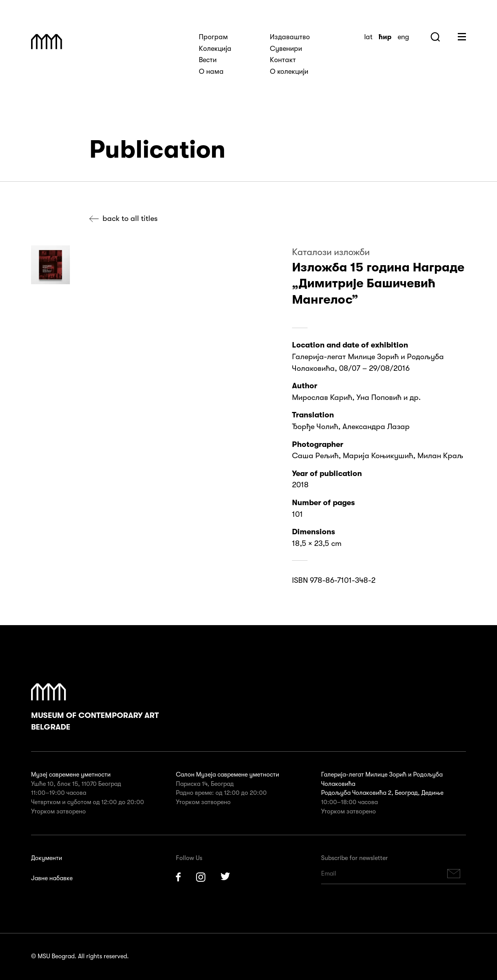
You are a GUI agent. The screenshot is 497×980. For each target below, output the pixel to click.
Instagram (201, 877)
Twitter (226, 877)
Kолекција (215, 49)
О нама (211, 71)
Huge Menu (462, 37)
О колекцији (289, 71)
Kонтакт (283, 60)
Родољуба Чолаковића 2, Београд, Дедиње (382, 793)
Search (435, 37)
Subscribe (454, 874)
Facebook (178, 877)
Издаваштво (290, 37)
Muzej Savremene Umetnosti (47, 42)
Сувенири (286, 49)
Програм (213, 37)
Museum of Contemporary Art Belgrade (95, 707)
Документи (47, 858)
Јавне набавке (52, 878)
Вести (208, 60)
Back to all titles (130, 218)
